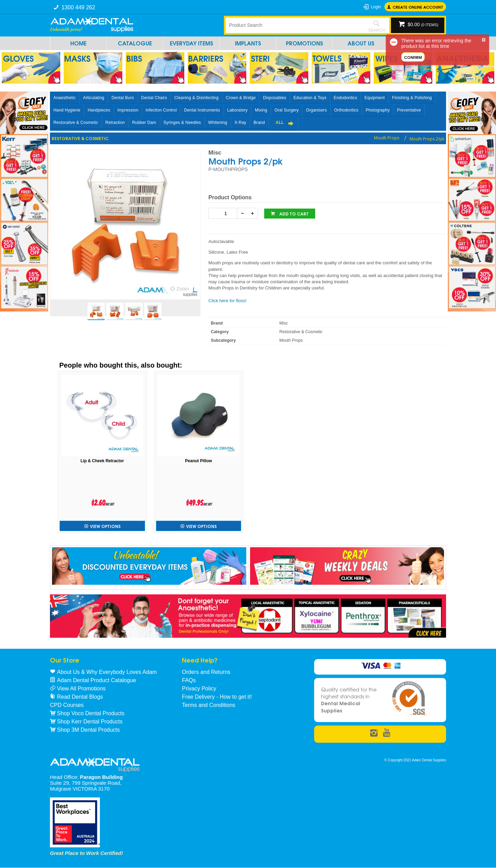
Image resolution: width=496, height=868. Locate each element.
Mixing (261, 110)
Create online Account (418, 7)
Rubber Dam (144, 123)
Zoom (183, 289)
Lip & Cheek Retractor (102, 461)
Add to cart (293, 214)
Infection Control (161, 110)
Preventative (409, 110)
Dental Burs (123, 98)
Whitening (218, 123)
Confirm (413, 57)
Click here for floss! (228, 301)
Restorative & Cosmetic (76, 123)
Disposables (275, 98)
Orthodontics (346, 110)
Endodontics (345, 98)
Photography (378, 110)
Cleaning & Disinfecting (197, 98)
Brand (259, 123)
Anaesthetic (65, 98)
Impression (128, 110)
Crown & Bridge (241, 98)
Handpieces (99, 110)
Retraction (115, 123)
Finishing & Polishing (412, 98)
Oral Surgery (287, 110)
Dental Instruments (202, 110)
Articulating (94, 98)
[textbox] (294, 25)
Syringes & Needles (182, 123)
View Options (105, 526)
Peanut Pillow (198, 461)
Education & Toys (310, 98)
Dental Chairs (154, 98)
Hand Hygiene (67, 110)
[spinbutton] (224, 213)
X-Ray (240, 123)
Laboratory (237, 110)
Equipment (375, 98)
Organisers (316, 110)
